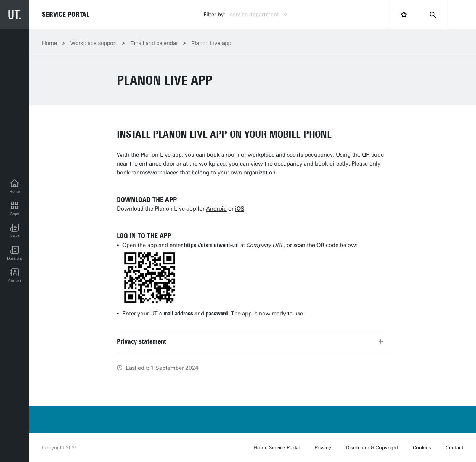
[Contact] (15, 276)
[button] (15, 231)
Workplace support (94, 43)
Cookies (422, 448)
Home (49, 43)
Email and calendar (154, 43)
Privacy (323, 448)
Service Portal (66, 15)
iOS (240, 209)
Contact (454, 448)
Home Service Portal (277, 448)
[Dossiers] (15, 253)
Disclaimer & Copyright (372, 448)
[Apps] (15, 209)
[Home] (15, 186)
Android (216, 209)
